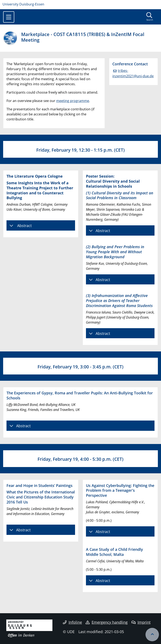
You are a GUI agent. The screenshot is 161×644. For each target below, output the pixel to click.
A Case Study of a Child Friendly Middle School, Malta (114, 552)
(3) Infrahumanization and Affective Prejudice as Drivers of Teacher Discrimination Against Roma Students (119, 300)
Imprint (141, 622)
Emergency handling (107, 622)
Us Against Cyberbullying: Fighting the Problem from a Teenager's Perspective (120, 490)
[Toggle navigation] (9, 17)
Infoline (72, 622)
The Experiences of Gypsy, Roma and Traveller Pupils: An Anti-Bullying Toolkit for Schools (80, 395)
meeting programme (73, 101)
